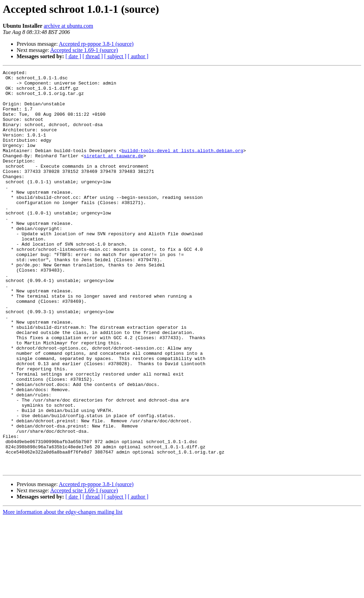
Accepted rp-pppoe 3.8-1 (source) (96, 44)
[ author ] (138, 56)
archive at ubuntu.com (68, 26)
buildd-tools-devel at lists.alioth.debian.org (182, 167)
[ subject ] (115, 56)
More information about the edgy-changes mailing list (63, 592)
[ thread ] (93, 56)
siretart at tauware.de (114, 173)
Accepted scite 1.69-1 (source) (84, 50)
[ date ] (73, 56)
